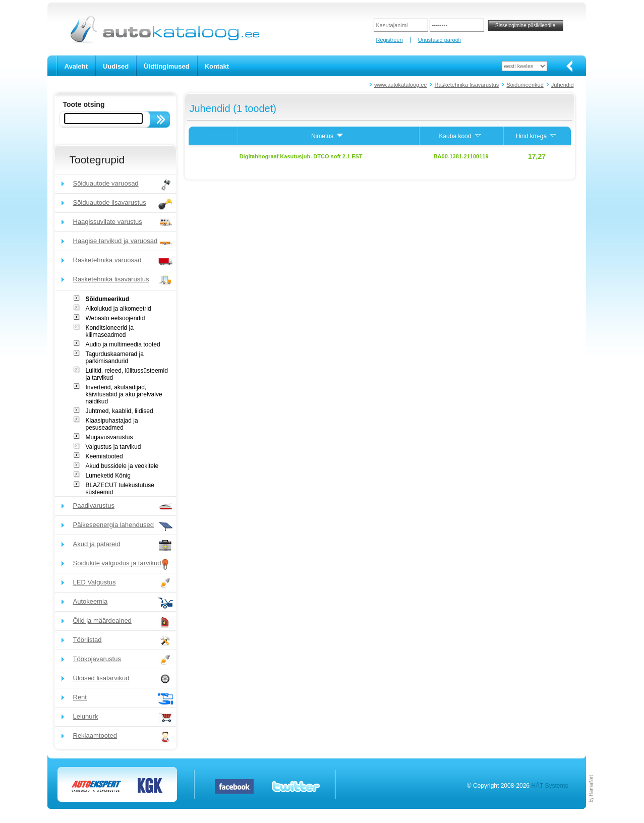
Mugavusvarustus (109, 437)
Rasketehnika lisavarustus (467, 85)
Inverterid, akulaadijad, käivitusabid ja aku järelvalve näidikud (124, 394)
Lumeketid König (108, 476)
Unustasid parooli (440, 40)
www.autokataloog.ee (401, 85)
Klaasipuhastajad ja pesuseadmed (112, 424)
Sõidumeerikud (525, 85)
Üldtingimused (166, 66)
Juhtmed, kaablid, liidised (120, 411)
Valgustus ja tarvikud (113, 447)
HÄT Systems (549, 786)
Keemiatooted (104, 456)
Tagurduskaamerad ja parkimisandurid (115, 358)
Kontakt (217, 66)
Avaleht (76, 66)
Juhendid (563, 85)
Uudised (116, 66)
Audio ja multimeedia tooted (123, 344)
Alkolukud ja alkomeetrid (119, 309)
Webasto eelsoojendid (115, 318)
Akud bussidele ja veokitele (122, 466)
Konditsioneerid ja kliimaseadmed (110, 331)
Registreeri (389, 40)
